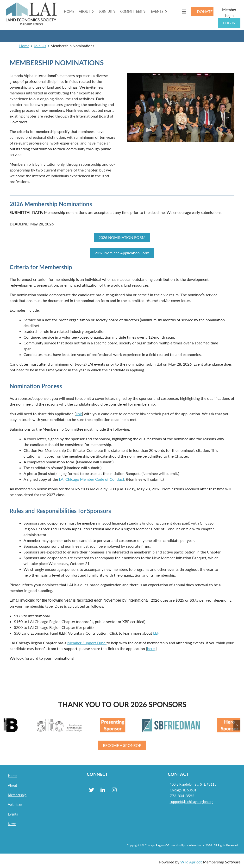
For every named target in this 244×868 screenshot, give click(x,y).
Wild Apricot (191, 862)
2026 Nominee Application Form (122, 253)
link (79, 414)
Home (24, 46)
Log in (229, 23)
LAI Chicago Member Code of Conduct (92, 479)
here (151, 648)
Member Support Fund (87, 643)
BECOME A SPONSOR (122, 745)
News (12, 824)
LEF (156, 633)
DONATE (205, 11)
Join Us (40, 46)
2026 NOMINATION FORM (122, 237)
